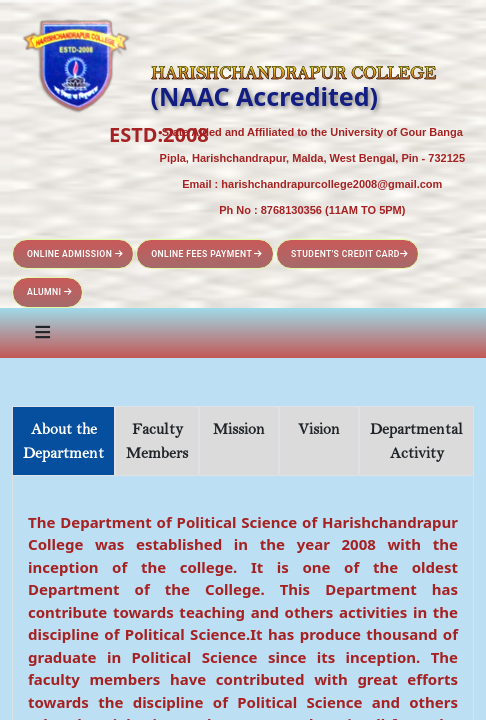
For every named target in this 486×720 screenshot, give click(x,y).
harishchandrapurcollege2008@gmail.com (331, 184)
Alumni (49, 292)
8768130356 (291, 210)
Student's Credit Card (349, 254)
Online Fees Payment (207, 254)
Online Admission (75, 254)
